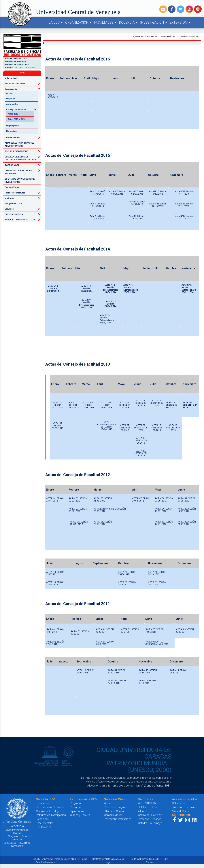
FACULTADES (106, 22)
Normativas (12, 131)
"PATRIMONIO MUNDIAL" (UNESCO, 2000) (138, 767)
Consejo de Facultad (16, 109)
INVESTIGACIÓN (154, 22)
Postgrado (76, 807)
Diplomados (77, 811)
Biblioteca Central (114, 811)
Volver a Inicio (12, 78)
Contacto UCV (99, 859)
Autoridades (12, 104)
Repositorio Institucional (118, 819)
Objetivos (11, 99)
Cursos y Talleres (80, 815)
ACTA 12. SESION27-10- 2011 (117, 682)
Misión (9, 93)
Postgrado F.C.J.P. (13, 204)
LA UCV (56, 22)
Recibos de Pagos (115, 807)
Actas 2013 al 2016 (17, 119)
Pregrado (75, 803)
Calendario (178, 803)
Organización (137, 36)
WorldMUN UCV (147, 803)
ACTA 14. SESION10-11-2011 (148, 682)
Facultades (152, 36)
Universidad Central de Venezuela (78, 12)
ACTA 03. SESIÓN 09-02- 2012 (78, 510)
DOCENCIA (129, 22)
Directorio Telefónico (184, 807)
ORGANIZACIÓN (79, 22)
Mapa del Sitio (180, 811)
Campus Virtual (12, 187)
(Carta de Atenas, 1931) (158, 786)
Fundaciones (44, 827)
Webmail (109, 803)
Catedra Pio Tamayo (150, 823)
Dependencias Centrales (50, 807)
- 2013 (91, 408)
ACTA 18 (153, 572)
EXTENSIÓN (181, 22)
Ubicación (112, 859)
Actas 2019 (13, 114)
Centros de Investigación (50, 811)
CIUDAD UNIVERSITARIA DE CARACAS (134, 753)
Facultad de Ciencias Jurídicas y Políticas (180, 36)
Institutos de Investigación (51, 815)
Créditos (150, 862)
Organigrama (12, 126)
